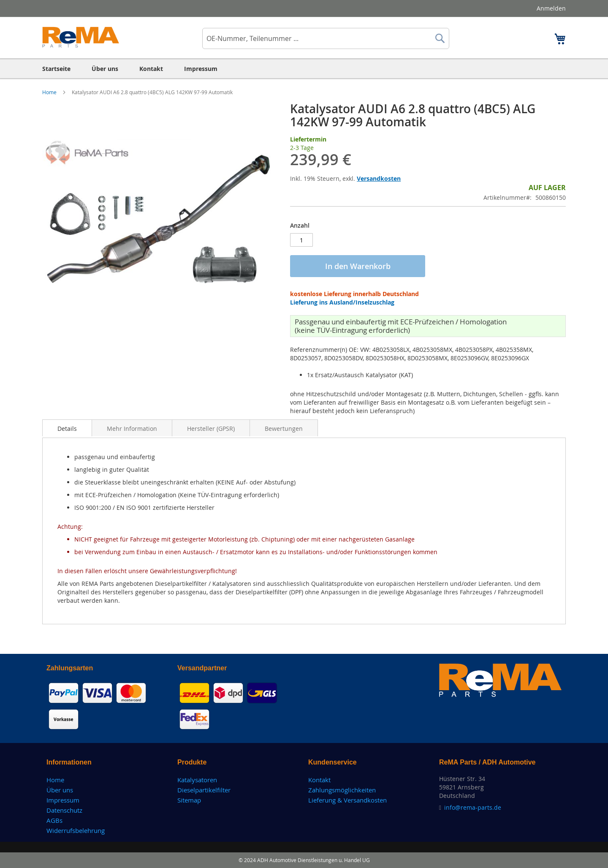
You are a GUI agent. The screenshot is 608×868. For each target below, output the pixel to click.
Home (50, 92)
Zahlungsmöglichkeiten (342, 790)
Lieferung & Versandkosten (347, 800)
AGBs (54, 820)
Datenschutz (64, 810)
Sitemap (189, 800)
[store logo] (81, 37)
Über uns (60, 790)
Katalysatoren (197, 780)
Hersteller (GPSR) (211, 429)
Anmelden (551, 8)
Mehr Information (132, 429)
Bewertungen (284, 429)
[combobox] (326, 38)
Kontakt (319, 780)
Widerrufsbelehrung (76, 830)
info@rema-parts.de (473, 807)
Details (67, 429)
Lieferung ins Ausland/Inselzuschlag (342, 302)
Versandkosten (379, 178)
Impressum (63, 800)
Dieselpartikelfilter (204, 790)
